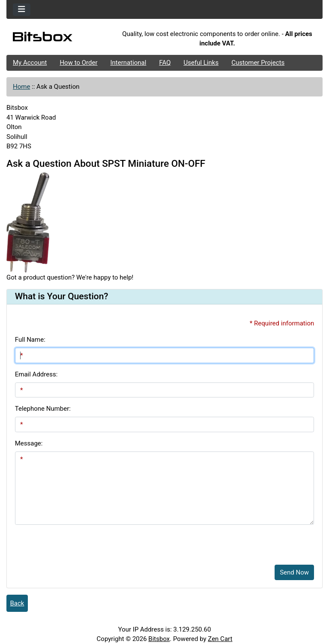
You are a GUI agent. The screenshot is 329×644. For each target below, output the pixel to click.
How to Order (78, 63)
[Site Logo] (59, 39)
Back (17, 603)
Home (21, 87)
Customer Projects (258, 63)
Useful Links (201, 63)
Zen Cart (220, 639)
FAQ (165, 63)
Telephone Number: (43, 409)
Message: (29, 443)
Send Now (294, 572)
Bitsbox (159, 639)
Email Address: (36, 374)
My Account (30, 63)
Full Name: (30, 340)
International (128, 63)
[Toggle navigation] (22, 10)
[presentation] (80, 542)
